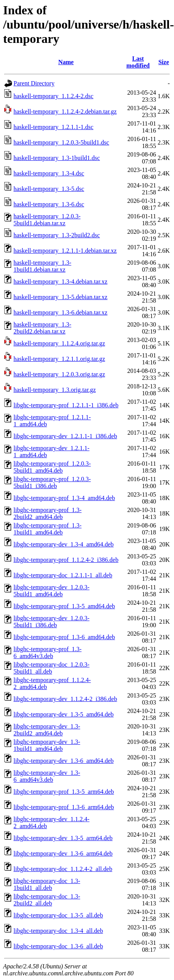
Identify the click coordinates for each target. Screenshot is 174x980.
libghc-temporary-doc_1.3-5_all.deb (58, 915)
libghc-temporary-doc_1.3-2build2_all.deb (47, 900)
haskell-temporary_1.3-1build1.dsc (57, 158)
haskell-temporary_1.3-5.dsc (49, 189)
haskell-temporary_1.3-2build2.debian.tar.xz (42, 328)
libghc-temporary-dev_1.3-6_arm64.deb (63, 853)
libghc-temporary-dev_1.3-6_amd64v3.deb (47, 776)
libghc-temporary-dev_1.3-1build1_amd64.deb (47, 745)
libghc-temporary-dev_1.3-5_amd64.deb (63, 714)
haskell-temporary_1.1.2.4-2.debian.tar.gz (65, 111)
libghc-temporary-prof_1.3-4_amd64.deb (64, 498)
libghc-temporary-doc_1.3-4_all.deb (58, 931)
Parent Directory (34, 83)
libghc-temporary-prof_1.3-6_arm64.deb (64, 807)
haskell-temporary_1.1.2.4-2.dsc (53, 96)
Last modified (138, 62)
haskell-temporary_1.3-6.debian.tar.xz (60, 312)
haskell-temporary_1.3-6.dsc (49, 204)
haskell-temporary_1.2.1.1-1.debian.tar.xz (65, 251)
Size (164, 62)
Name (66, 62)
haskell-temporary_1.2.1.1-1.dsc (53, 127)
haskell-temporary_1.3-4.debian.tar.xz (60, 282)
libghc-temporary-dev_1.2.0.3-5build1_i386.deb (52, 622)
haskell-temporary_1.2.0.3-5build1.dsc (61, 142)
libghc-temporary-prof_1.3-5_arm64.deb (64, 792)
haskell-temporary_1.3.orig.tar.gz (55, 390)
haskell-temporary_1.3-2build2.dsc (57, 235)
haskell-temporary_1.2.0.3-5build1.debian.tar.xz (47, 220)
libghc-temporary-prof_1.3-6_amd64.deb (64, 637)
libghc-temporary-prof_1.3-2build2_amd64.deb (47, 513)
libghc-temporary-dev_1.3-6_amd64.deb (63, 761)
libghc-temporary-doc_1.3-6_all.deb (58, 946)
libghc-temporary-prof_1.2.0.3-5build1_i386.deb (52, 482)
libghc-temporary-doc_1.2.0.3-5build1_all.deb (52, 668)
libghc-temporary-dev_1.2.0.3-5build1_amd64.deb (52, 591)
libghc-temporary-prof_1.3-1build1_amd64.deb (47, 529)
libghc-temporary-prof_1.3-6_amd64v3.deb (47, 652)
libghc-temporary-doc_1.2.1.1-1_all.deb (63, 575)
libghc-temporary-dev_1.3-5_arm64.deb (63, 838)
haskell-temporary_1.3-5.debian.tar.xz (60, 297)
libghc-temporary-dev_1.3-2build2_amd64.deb (47, 730)
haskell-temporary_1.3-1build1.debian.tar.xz (42, 266)
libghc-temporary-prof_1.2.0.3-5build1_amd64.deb (52, 467)
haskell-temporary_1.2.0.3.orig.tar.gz (59, 374)
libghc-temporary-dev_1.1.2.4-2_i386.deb (65, 699)
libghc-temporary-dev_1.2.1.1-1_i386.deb (65, 436)
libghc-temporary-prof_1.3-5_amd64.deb (64, 606)
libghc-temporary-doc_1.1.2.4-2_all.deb (63, 869)
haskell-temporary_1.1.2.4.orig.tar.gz (59, 343)
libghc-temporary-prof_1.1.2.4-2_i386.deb (66, 560)
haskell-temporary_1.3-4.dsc (49, 173)
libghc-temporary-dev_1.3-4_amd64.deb (63, 544)
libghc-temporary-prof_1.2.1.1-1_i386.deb (66, 405)
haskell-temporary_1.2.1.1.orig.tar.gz (59, 359)
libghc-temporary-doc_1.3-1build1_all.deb (47, 884)
